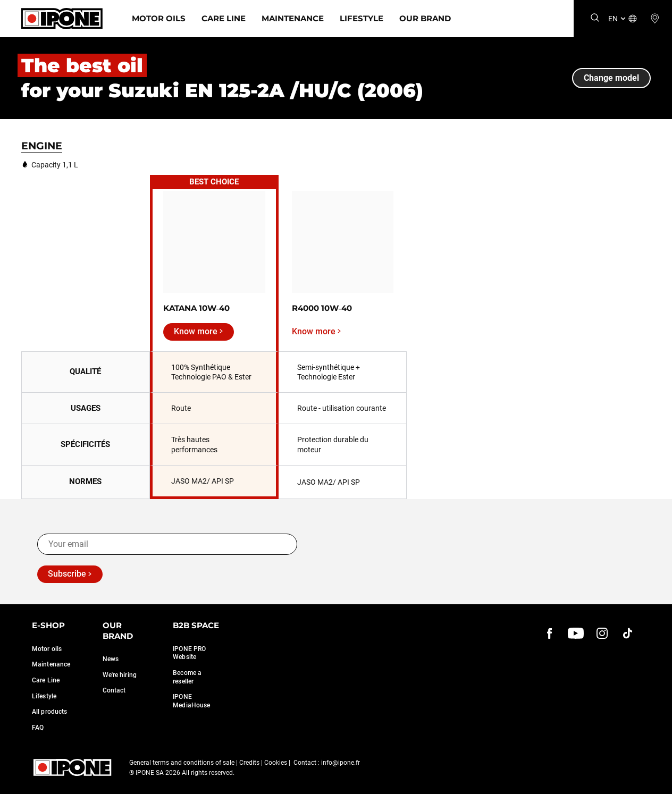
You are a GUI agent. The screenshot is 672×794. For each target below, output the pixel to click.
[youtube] (576, 633)
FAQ (38, 728)
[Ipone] (62, 19)
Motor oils (47, 649)
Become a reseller (187, 677)
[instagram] (602, 633)
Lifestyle (362, 18)
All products (49, 712)
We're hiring (120, 675)
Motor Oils (159, 18)
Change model (611, 78)
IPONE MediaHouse (191, 701)
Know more (196, 331)
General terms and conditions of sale (182, 763)
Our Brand (425, 18)
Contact (114, 690)
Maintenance (293, 18)
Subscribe (67, 574)
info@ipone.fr (341, 763)
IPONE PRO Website (189, 653)
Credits (249, 763)
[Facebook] (550, 633)
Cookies (276, 763)
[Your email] (167, 544)
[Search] (595, 18)
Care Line (224, 18)
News (111, 659)
